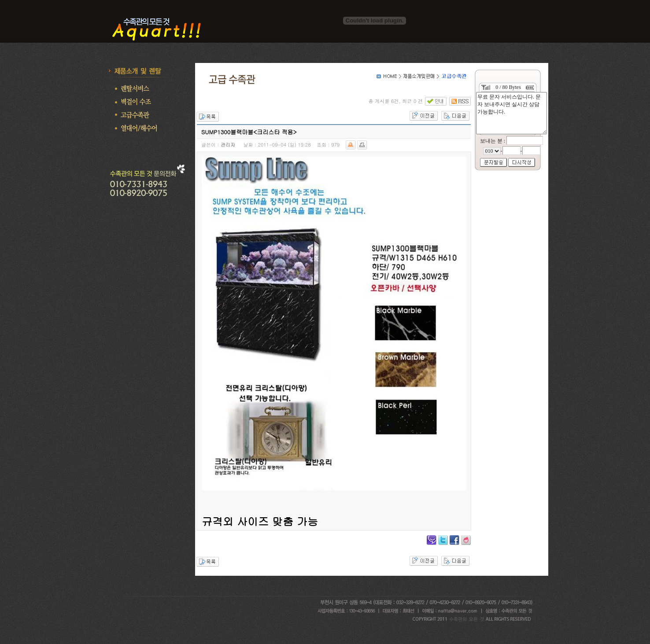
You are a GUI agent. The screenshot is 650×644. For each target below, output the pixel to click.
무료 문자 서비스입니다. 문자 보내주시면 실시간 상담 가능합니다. (512, 113)
